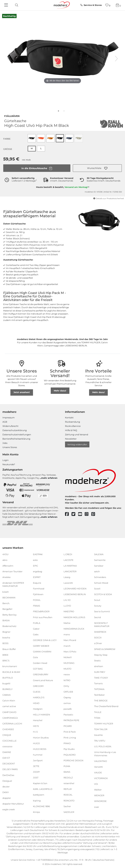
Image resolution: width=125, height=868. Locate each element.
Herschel (38, 720)
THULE (98, 712)
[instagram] (88, 514)
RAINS (67, 772)
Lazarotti (68, 583)
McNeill (68, 657)
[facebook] (68, 514)
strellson (99, 666)
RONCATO (69, 800)
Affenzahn (8, 566)
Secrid (97, 617)
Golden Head (40, 663)
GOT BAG (38, 669)
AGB (5, 422)
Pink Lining (70, 737)
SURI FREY (100, 672)
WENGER (99, 795)
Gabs (36, 634)
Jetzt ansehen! (22, 392)
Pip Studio (69, 749)
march (67, 646)
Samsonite (100, 560)
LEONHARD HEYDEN (75, 589)
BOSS (5, 643)
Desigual (7, 781)
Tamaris (98, 683)
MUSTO (67, 669)
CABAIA (7, 695)
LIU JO (67, 600)
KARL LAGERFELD (43, 789)
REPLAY (68, 789)
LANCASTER (70, 571)
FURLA (37, 623)
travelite (98, 735)
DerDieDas (8, 775)
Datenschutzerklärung (15, 430)
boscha (6, 638)
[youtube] (82, 514)
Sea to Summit (102, 611)
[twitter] (75, 514)
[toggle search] (16, 5)
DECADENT (9, 764)
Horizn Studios (41, 737)
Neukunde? (9, 464)
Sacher (67, 806)
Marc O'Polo (70, 652)
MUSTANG (69, 663)
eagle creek (9, 809)
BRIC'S (6, 661)
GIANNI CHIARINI (42, 652)
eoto (35, 560)
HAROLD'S (39, 697)
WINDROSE (100, 801)
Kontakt (69, 418)
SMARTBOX (100, 632)
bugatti (6, 683)
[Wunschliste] (108, 5)
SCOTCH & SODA (103, 594)
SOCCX (98, 638)
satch (97, 571)
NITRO (67, 680)
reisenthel (69, 783)
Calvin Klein (9, 701)
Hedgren (38, 709)
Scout (97, 600)
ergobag (38, 571)
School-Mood (101, 583)
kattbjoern (39, 795)
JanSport (38, 760)
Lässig (67, 577)
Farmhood (39, 589)
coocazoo (7, 746)
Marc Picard (70, 640)
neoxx (67, 674)
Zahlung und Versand (77, 434)
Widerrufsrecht (10, 426)
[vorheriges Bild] (9, 59)
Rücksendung (72, 422)
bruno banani (10, 666)
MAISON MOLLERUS (74, 617)
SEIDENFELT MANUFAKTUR (102, 624)
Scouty (98, 606)
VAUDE (98, 773)
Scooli (97, 589)
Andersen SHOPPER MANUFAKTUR (13, 584)
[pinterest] (95, 514)
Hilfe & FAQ (71, 430)
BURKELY (7, 689)
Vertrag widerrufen (77, 444)
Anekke (7, 577)
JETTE (36, 766)
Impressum (9, 418)
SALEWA (99, 554)
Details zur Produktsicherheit (109, 198)
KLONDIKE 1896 (41, 806)
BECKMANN (9, 597)
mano (67, 634)
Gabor (36, 629)
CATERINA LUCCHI (12, 724)
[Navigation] (7, 5)
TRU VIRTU (100, 741)
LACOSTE (69, 560)
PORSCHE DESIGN (73, 760)
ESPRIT (37, 577)
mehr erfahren (49, 478)
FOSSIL (37, 600)
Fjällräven (12, 116)
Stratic (97, 661)
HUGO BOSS (40, 749)
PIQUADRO (70, 755)
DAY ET (6, 758)
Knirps (36, 812)
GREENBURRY (41, 674)
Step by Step (101, 655)
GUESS (37, 692)
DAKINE (7, 752)
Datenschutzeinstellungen (17, 434)
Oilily (66, 686)
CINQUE (7, 735)
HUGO (36, 743)
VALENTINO (101, 761)
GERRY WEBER (41, 646)
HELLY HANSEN (42, 715)
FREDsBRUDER (41, 611)
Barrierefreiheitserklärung (16, 439)
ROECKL (68, 795)
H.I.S (35, 732)
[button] (97, 168)
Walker (98, 790)
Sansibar (99, 566)
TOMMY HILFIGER (104, 724)
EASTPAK (38, 554)
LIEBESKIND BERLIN (75, 594)
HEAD (36, 703)
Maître (67, 623)
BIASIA (6, 620)
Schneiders (100, 577)
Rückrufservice (73, 426)
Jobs (5, 443)
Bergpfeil (7, 609)
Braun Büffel (9, 649)
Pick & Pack (70, 732)
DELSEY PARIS (10, 769)
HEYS (36, 726)
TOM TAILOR (101, 729)
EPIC (36, 566)
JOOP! (36, 772)
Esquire (37, 583)
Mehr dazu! (60, 391)
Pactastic (68, 715)
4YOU (5, 554)
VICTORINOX (101, 778)
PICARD (68, 726)
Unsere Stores (10, 447)
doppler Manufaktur (13, 804)
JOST (36, 778)
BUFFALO (8, 678)
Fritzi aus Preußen (43, 617)
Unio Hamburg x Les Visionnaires (105, 754)
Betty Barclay (10, 615)
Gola (35, 657)
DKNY (6, 792)
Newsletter (71, 439)
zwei (97, 807)
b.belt (6, 592)
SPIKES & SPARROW (105, 649)
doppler (7, 798)
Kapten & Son (40, 783)
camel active (9, 706)
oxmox (67, 703)
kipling (37, 800)
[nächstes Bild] (116, 59)
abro (5, 560)
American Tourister (12, 571)
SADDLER (69, 812)
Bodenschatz (9, 626)
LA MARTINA (70, 566)
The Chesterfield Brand (106, 706)
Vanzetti (99, 767)
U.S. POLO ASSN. (103, 746)
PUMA (67, 766)
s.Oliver (98, 643)
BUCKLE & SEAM (11, 672)
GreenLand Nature (43, 680)
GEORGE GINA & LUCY (45, 640)
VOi (96, 784)
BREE (5, 655)
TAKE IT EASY (101, 678)
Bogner (6, 632)
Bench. (6, 603)
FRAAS (36, 606)
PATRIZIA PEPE (71, 720)
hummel (38, 755)
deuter (6, 787)
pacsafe (68, 709)
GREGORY (38, 686)
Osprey (67, 697)
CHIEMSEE (8, 729)
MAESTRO (69, 611)
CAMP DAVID (9, 712)
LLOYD (67, 606)
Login (6, 460)
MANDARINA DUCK (74, 629)
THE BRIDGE (101, 701)
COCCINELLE (10, 741)
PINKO (67, 743)
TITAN (97, 718)
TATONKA (99, 689)
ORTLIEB (68, 692)
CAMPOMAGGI (10, 718)
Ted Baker (99, 695)
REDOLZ (68, 778)
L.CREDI (68, 554)
